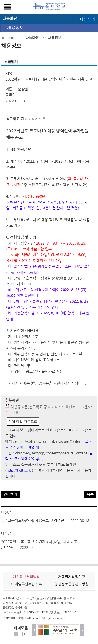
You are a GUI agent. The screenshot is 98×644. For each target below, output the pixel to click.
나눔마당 (32, 38)
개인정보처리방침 (26, 577)
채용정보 (15, 28)
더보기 (16, 634)
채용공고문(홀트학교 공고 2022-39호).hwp (45, 407)
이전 (34, 630)
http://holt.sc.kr (19, 470)
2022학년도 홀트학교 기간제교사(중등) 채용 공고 (39, 542)
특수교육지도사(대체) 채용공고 (25, 521)
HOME (12, 38)
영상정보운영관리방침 (72, 584)
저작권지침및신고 (72, 577)
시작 (25, 634)
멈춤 (20, 634)
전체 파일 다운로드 (23, 421)
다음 (82, 630)
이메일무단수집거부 (27, 584)
